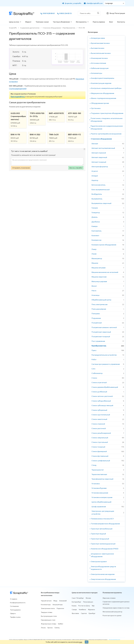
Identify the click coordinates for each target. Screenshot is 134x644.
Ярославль (75, 613)
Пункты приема (99, 22)
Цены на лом (14, 22)
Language (109, 3)
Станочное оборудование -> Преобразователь (59, 28)
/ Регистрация (119, 13)
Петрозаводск (88, 602)
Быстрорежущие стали (49, 616)
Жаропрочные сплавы (49, 624)
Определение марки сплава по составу (116, 608)
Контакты (121, 22)
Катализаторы (46, 605)
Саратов (84, 613)
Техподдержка (15, 610)
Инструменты (81, 22)
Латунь (43, 628)
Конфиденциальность (18, 603)
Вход (112, 13)
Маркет (28, 22)
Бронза (50, 628)
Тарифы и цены (15, 617)
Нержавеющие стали (48, 620)
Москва (88, 598)
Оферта (13, 613)
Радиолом (60, 608)
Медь (55, 601)
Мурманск (91, 609)
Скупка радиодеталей (18, 88)
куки (81, 642)
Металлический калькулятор (112, 612)
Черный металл (46, 601)
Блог (111, 22)
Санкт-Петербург (78, 598)
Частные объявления (61, 22)
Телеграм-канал (42, 22)
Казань (74, 606)
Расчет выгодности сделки (112, 615)
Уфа (93, 606)
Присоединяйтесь (18, 97)
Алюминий (63, 601)
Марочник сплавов (109, 598)
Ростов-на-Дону (84, 606)
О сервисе (14, 599)
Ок (87, 642)
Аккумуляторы (58, 605)
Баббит (61, 624)
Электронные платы (48, 608)
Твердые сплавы (47, 612)
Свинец (57, 628)
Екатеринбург (77, 602)
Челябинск (82, 609)
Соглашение (14, 606)
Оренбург (92, 613)
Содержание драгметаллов (30, 28)
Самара (74, 609)
